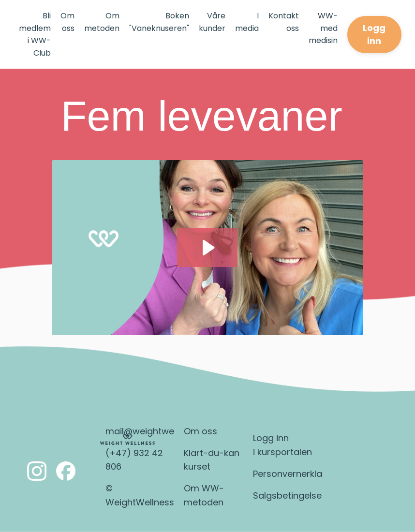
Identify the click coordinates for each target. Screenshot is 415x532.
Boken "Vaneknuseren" (159, 22)
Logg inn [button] (374, 34)
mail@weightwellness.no (158, 431)
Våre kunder (212, 22)
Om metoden (102, 22)
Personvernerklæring (298, 474)
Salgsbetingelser (289, 495)
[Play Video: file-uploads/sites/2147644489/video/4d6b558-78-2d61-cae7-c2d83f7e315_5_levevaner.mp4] (207, 248)
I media (247, 22)
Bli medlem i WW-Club (35, 34)
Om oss (67, 22)
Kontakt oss (284, 22)
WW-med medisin (323, 28)
